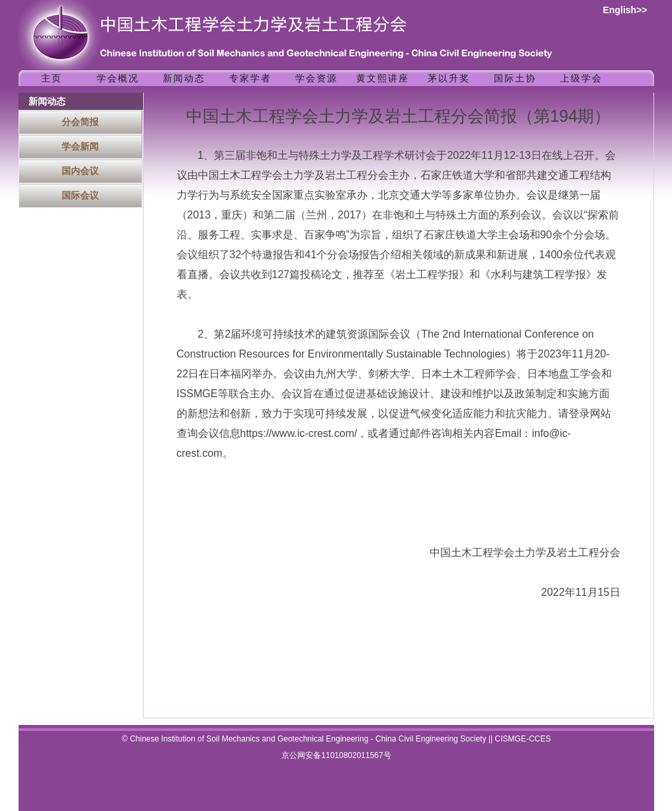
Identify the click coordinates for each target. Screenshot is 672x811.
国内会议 (80, 171)
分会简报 (80, 122)
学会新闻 (80, 146)
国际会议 (80, 195)
